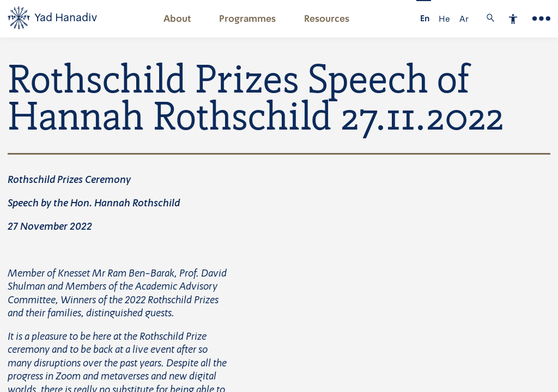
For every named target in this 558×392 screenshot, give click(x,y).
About (177, 19)
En (425, 19)
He (444, 19)
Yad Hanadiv (66, 18)
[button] (177, 19)
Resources (327, 19)
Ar (464, 19)
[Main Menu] (541, 19)
